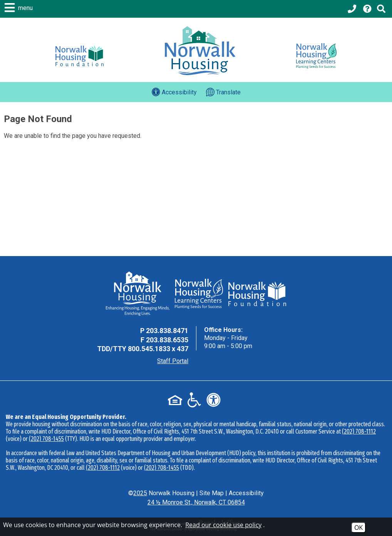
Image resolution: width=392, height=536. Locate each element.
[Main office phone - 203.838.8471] (353, 9)
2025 (140, 493)
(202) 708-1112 (359, 431)
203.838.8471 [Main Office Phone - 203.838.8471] (167, 331)
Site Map (212, 493)
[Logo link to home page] (200, 51)
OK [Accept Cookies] (358, 528)
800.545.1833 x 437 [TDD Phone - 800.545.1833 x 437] (158, 349)
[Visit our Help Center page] (367, 9)
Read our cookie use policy (223, 525)
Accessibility (246, 493)
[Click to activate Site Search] (381, 9)
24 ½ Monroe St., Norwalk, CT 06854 (196, 502)
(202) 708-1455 (46, 439)
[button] (20, 8)
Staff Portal (173, 361)
